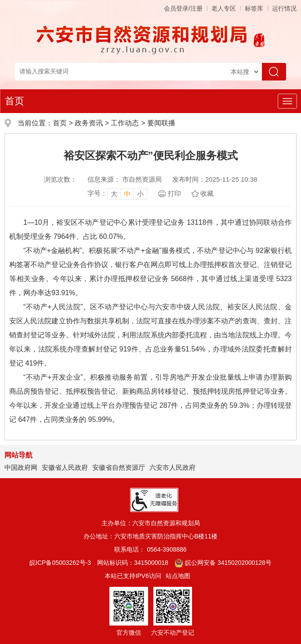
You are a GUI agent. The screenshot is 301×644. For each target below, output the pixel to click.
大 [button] (114, 194)
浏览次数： (60, 179)
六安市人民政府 (172, 467)
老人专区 (224, 8)
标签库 (254, 8)
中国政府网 (21, 467)
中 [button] (127, 194)
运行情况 (284, 8)
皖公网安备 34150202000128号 (223, 563)
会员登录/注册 (183, 8)
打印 (174, 193)
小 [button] (140, 194)
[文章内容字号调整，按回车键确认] (117, 194)
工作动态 (125, 123)
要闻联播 (161, 123)
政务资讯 (89, 123)
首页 (15, 101)
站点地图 (178, 576)
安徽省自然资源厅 (119, 467)
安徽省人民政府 (65, 467)
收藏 (207, 193)
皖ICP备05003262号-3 (60, 563)
